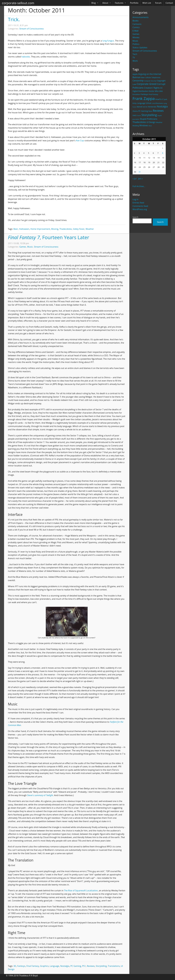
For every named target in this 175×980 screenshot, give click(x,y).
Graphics (44, 966)
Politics (136, 44)
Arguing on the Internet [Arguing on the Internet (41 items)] (150, 74)
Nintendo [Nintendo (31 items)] (152, 107)
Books (136, 21)
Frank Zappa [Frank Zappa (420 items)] (144, 99)
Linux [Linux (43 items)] (149, 103)
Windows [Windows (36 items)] (144, 125)
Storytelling (101, 966)
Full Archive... (139, 186)
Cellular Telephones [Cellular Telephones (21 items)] (153, 78)
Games (136, 34)
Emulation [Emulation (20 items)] (136, 94)
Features (119, 3)
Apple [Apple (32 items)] (135, 74)
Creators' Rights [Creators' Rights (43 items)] (152, 88)
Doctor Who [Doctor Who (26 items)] (154, 91)
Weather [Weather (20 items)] (159, 122)
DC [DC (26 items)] (161, 88)
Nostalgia (65, 966)
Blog (94, 3)
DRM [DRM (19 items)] (161, 91)
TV (134, 58)
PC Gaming (76, 966)
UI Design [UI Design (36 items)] (151, 122)
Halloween (24, 229)
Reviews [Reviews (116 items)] (158, 111)
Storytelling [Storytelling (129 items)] (149, 115)
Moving (55, 229)
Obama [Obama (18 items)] (135, 111)
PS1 (84, 966)
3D (15, 966)
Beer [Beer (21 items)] (143, 78)
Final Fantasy (33, 966)
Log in (136, 199)
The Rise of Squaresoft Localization (81, 891)
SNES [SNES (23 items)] (135, 115)
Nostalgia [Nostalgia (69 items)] (162, 106)
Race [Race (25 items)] (150, 111)
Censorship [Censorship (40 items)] (138, 81)
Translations (114, 966)
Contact (169, 3)
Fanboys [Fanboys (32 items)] (144, 94)
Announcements (141, 17)
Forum (158, 3)
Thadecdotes (66, 229)
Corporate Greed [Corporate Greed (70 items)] (146, 84)
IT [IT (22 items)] (163, 99)
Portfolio (134, 3)
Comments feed (140, 206)
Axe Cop (80, 141)
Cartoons (137, 24)
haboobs (26, 57)
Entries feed (138, 203)
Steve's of (40, 795)
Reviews (91, 966)
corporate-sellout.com (18, 3)
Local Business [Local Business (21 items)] (157, 103)
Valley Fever (79, 229)
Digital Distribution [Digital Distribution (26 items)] (140, 91)
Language (54, 966)
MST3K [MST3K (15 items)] (145, 107)
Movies (136, 37)
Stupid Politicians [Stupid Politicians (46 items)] (149, 119)
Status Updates (140, 47)
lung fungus (108, 41)
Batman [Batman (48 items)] (137, 77)
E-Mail (136, 31)
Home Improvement (40, 229)
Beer (16, 229)
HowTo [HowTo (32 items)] (158, 99)
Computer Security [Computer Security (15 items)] (150, 81)
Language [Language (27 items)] (141, 103)
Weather (90, 229)
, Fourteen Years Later (49, 237)
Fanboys (21, 966)
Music (135, 41)
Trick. (14, 19)
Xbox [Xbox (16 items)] (150, 126)
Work (135, 61)
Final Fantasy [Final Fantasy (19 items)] (153, 94)
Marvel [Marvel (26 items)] (140, 107)
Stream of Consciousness (145, 51)
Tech (135, 54)
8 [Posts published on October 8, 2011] (163, 153)
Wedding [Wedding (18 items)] (136, 126)
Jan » (140, 179)
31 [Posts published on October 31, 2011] (140, 172)
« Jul (135, 179)
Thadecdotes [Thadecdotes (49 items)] (139, 122)
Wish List (147, 3)
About (105, 3)
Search (135, 217)
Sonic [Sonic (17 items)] (139, 115)
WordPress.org (140, 209)
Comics (136, 27)
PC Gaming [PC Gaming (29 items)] (143, 111)
